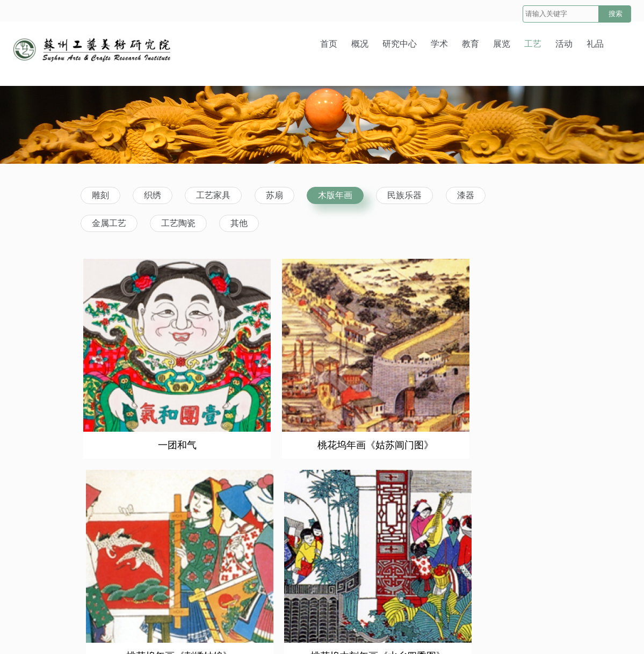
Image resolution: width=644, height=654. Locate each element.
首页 (329, 44)
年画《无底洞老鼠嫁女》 (262, 546)
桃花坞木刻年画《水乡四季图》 (511, 390)
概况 (360, 44)
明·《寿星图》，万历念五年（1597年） (386, 546)
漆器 (466, 195)
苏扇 (274, 195)
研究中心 (400, 44)
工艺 (533, 44)
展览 (502, 44)
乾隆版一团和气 (508, 546)
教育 (471, 44)
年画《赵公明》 (136, 546)
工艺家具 (213, 195)
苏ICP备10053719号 (420, 633)
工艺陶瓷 (178, 223)
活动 (564, 44)
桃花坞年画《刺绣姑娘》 (386, 390)
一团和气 (136, 390)
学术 (439, 44)
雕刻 (100, 195)
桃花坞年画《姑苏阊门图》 (262, 390)
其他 (239, 223)
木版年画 (335, 195)
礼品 (595, 44)
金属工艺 (109, 223)
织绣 (153, 195)
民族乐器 (404, 195)
